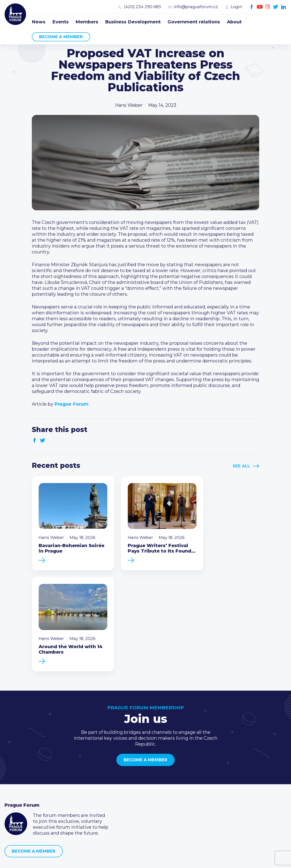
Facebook (252, 7)
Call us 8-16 (208, 776)
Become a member (61, 37)
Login (236, 7)
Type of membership (124, 784)
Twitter (276, 7)
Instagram (268, 7)
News (39, 22)
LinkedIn (284, 7)
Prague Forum (16, 15)
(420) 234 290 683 (142, 7)
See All (241, 466)
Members (87, 22)
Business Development (133, 22)
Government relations (194, 22)
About (234, 22)
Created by (145, 859)
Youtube (260, 7)
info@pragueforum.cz (196, 7)
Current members (120, 776)
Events (60, 22)
